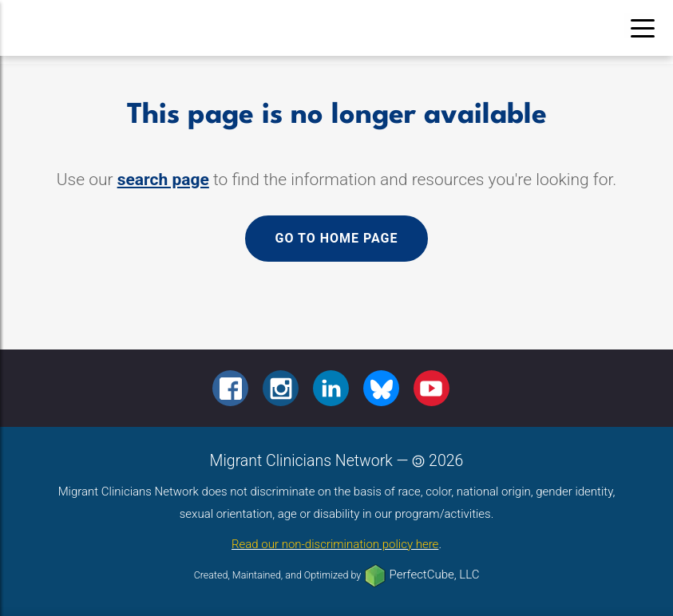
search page (163, 180)
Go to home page (336, 238)
